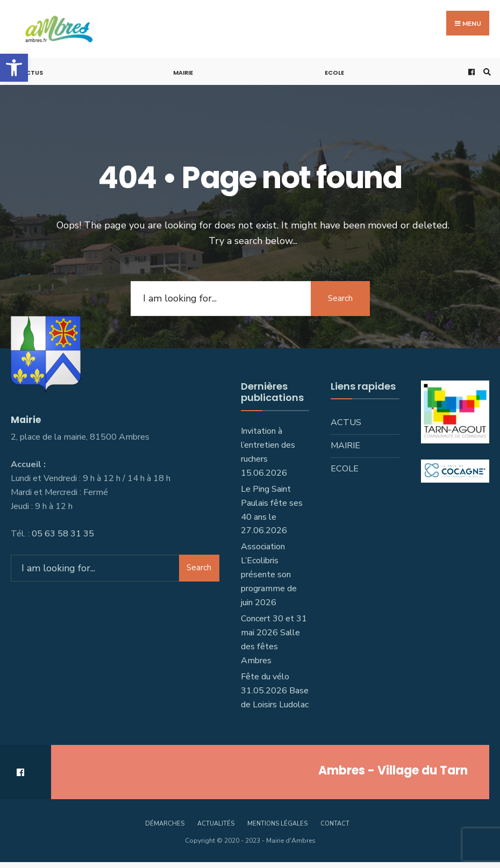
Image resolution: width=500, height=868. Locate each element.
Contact (335, 824)
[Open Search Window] (485, 72)
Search (340, 298)
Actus (32, 73)
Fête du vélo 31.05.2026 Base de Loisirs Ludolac (275, 691)
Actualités (216, 824)
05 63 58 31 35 (63, 534)
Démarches (165, 824)
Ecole (334, 73)
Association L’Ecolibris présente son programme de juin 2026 (269, 575)
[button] (14, 68)
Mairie (183, 73)
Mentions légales (277, 824)
